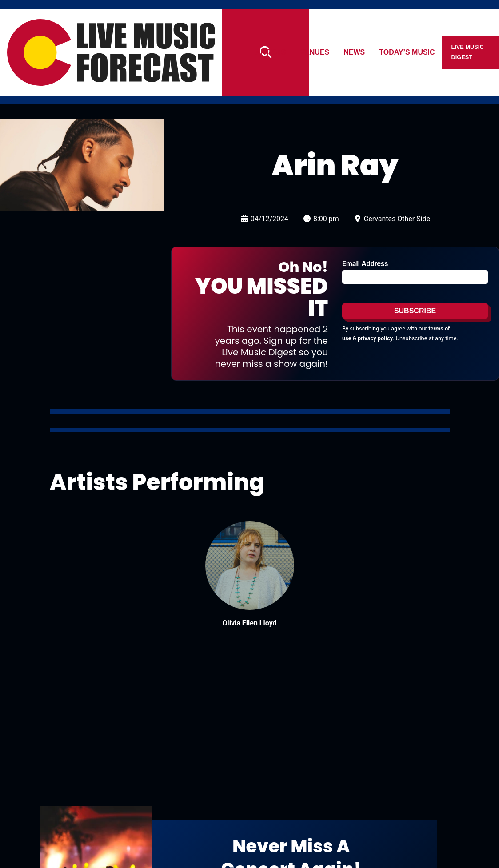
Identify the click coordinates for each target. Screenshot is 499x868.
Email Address (365, 264)
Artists (271, 52)
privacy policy (375, 338)
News (355, 52)
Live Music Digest (468, 52)
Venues (315, 52)
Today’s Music (407, 52)
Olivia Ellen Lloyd (249, 623)
